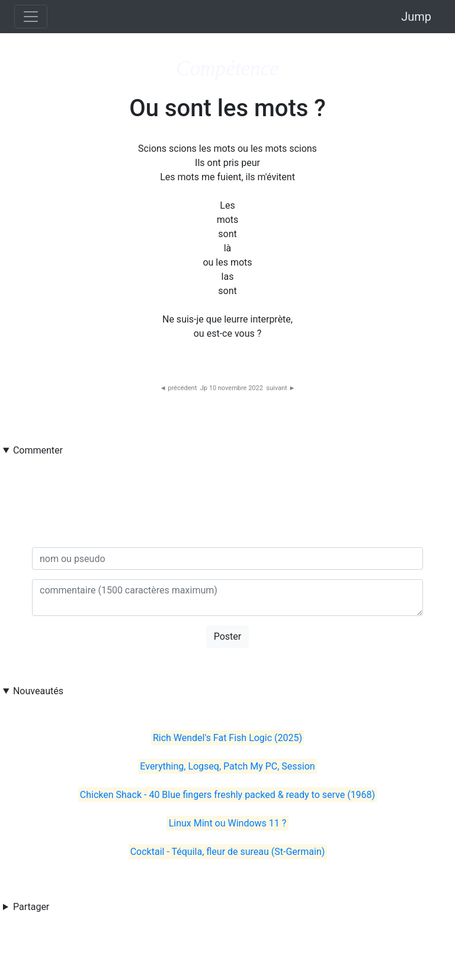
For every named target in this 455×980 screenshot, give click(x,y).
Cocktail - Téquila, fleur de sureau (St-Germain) (228, 852)
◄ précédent (179, 388)
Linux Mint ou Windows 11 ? (228, 823)
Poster (228, 636)
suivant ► (281, 388)
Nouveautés (38, 691)
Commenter (38, 450)
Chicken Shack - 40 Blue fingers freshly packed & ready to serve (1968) (227, 795)
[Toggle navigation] (31, 17)
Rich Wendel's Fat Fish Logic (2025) (227, 738)
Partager (31, 907)
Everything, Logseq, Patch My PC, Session (227, 766)
